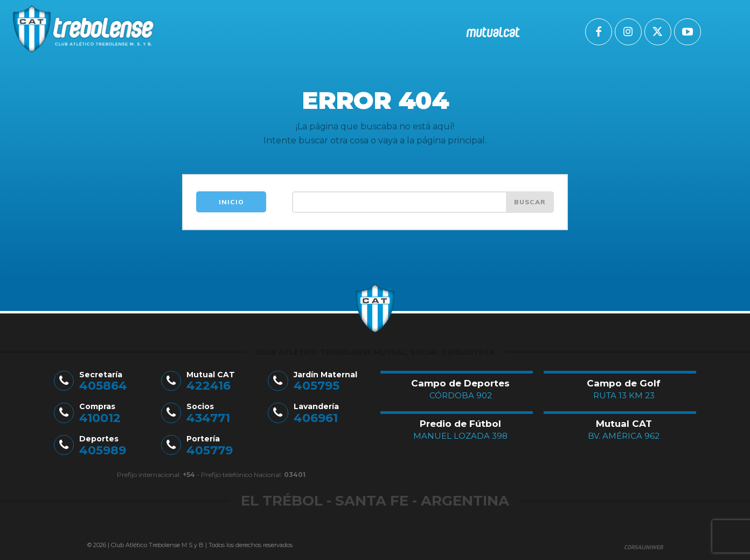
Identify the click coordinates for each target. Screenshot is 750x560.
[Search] (530, 202)
